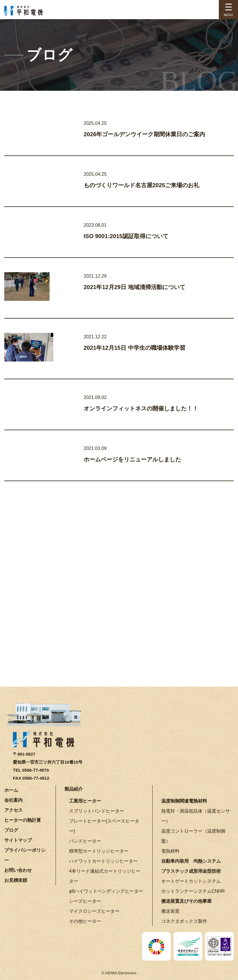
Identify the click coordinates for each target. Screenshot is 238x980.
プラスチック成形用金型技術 (191, 871)
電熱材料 (170, 851)
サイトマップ (18, 840)
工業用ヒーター (85, 801)
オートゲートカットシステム (191, 881)
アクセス (13, 810)
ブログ (11, 830)
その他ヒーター (85, 921)
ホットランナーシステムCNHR (193, 891)
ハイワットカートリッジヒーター (103, 861)
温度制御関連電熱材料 (184, 801)
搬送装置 (170, 911)
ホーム (11, 790)
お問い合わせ (18, 870)
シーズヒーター (85, 901)
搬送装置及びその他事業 (186, 901)
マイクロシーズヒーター (94, 911)
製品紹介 (74, 789)
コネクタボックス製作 (184, 921)
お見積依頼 (16, 880)
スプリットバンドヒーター (97, 811)
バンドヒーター (85, 841)
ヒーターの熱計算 (23, 820)
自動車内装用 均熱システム (191, 861)
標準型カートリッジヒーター (99, 851)
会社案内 (13, 800)
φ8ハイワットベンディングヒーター (106, 891)
